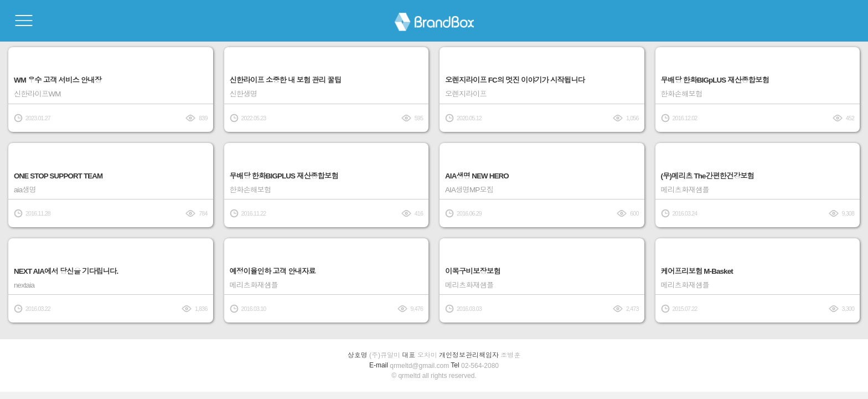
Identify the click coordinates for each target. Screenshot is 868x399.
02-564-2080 (480, 366)
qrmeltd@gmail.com (419, 366)
